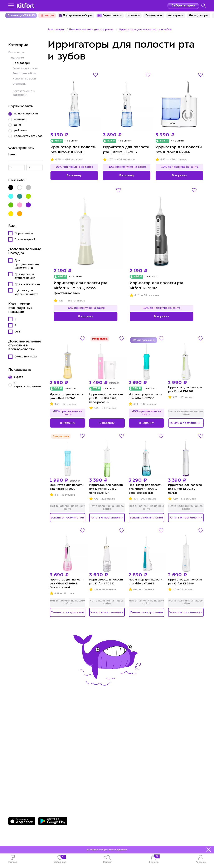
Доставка (17, 733)
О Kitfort (118, 727)
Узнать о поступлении (186, 423)
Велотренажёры (24, 74)
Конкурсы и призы (26, 746)
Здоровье (17, 58)
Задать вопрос (30, 787)
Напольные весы (24, 79)
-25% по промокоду (144, 340)
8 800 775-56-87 (31, 780)
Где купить (19, 740)
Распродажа (100, 339)
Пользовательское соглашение (140, 753)
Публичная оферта (128, 759)
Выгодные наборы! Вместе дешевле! (107, 850)
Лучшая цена (61, 437)
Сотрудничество (126, 733)
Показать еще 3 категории (24, 93)
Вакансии (119, 740)
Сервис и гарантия (26, 727)
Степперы (19, 84)
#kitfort (15, 753)
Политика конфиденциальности (141, 746)
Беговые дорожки (25, 68)
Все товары (16, 52)
